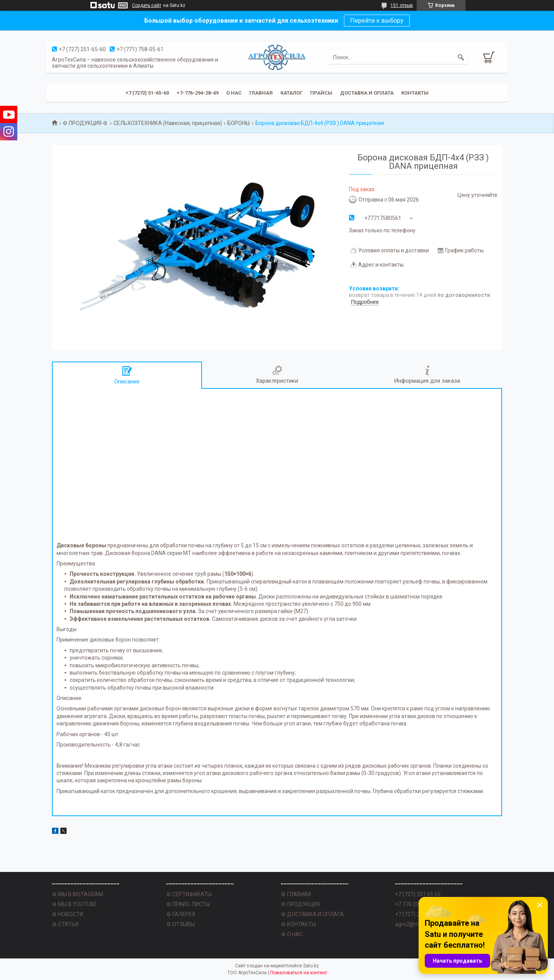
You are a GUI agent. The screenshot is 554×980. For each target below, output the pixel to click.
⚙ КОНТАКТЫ (298, 924)
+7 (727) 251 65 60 (418, 894)
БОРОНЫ (239, 123)
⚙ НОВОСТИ (68, 914)
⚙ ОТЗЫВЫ (180, 924)
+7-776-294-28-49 (198, 93)
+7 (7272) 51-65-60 (147, 93)
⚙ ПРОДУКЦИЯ (300, 904)
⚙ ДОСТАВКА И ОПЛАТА (312, 914)
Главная (261, 93)
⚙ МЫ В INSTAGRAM (78, 894)
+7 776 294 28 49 (416, 904)
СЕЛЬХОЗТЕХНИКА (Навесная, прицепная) (168, 123)
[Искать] (461, 57)
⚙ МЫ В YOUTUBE (74, 904)
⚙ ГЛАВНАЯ (296, 894)
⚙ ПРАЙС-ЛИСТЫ (188, 904)
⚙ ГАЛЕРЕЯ (181, 914)
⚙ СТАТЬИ (65, 924)
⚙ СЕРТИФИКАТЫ (189, 894)
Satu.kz (311, 966)
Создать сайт (147, 5)
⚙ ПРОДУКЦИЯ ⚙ (85, 123)
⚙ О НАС (292, 934)
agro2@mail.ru (413, 924)
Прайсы (321, 93)
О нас (234, 93)
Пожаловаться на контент (299, 973)
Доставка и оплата (367, 93)
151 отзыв (402, 5)
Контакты (415, 93)
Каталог (291, 93)
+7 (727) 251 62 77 (418, 914)
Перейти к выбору (377, 21)
